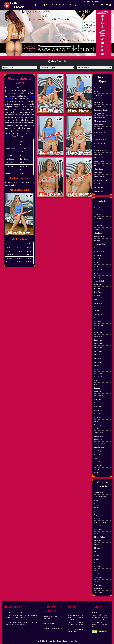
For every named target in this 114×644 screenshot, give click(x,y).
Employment (89, 5)
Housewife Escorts (100, 151)
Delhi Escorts (57, 641)
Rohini (96, 421)
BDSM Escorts (99, 128)
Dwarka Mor (98, 266)
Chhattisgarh (98, 507)
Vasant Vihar (98, 466)
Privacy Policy (73, 641)
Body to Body (99, 88)
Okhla (96, 384)
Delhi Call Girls (51, 5)
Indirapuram (98, 303)
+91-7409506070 (49, 623)
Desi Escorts (98, 99)
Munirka (97, 366)
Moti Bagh (98, 359)
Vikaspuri (97, 469)
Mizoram (97, 552)
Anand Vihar (98, 218)
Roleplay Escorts (100, 117)
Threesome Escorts (100, 121)
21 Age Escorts (99, 114)
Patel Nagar (98, 399)
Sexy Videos (64, 5)
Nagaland (97, 555)
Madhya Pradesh (100, 537)
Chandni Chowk (99, 237)
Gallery (73, 5)
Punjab (96, 563)
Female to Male (99, 184)
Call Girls (97, 92)
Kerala (96, 533)
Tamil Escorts (99, 95)
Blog (108, 5)
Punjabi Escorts (99, 136)
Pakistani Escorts (100, 132)
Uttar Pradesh (99, 585)
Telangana (97, 578)
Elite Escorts (98, 173)
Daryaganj (98, 248)
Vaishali (97, 458)
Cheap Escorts (99, 169)
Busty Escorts (99, 125)
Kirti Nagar (98, 329)
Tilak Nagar (98, 451)
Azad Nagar (98, 226)
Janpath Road (99, 314)
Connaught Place (100, 244)
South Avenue (99, 436)
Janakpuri (97, 311)
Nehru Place (98, 373)
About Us (40, 5)
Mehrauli (97, 355)
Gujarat (97, 515)
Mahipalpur (98, 344)
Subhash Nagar (99, 447)
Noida (96, 381)
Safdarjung (98, 425)
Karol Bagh (98, 322)
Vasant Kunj (98, 462)
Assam (96, 500)
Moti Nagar (98, 362)
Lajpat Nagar (98, 336)
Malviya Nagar (99, 347)
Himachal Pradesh (100, 522)
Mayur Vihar (98, 351)
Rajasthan (97, 567)
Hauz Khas (98, 296)
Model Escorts (99, 158)
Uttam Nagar (98, 454)
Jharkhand (98, 526)
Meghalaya (98, 548)
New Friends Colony (101, 377)
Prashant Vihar (99, 406)
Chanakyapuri (99, 233)
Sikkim (97, 570)
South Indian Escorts (101, 110)
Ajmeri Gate (98, 211)
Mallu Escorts (99, 103)
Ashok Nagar (98, 222)
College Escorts (99, 147)
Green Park (98, 285)
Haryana (97, 519)
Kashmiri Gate (99, 325)
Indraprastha (98, 307)
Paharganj (97, 388)
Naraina (97, 370)
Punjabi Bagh (99, 410)
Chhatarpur (98, 240)
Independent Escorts (101, 154)
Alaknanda (98, 215)
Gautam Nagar (99, 274)
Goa (96, 511)
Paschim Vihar (99, 395)
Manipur (97, 544)
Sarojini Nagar (99, 432)
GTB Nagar (98, 288)
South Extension (99, 443)
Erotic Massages (99, 176)
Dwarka (97, 263)
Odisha (97, 559)
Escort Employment (101, 180)
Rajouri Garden (99, 414)
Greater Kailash (99, 281)
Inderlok (97, 299)
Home (32, 5)
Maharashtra (98, 541)
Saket (96, 429)
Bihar (96, 504)
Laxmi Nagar (98, 340)
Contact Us (100, 5)
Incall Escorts (99, 188)
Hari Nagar (98, 292)
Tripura (97, 581)
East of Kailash (99, 270)
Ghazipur (97, 277)
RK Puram (98, 418)
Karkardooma (99, 318)
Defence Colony (99, 251)
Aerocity (97, 207)
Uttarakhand (98, 589)
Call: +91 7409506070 (90, 2)
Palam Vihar (98, 392)
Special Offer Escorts (101, 140)
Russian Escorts (99, 162)
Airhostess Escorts (100, 143)
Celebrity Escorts (100, 165)
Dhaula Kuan (98, 259)
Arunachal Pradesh (100, 496)
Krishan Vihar (99, 333)
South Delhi (98, 440)
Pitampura (98, 403)
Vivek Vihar (98, 473)
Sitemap (65, 641)
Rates (80, 5)
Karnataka (98, 530)
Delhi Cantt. (98, 255)
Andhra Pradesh (99, 493)
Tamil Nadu (98, 574)
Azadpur (97, 229)
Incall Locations (99, 191)
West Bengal (98, 592)
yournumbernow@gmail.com (53, 628)
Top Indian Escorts (100, 106)
